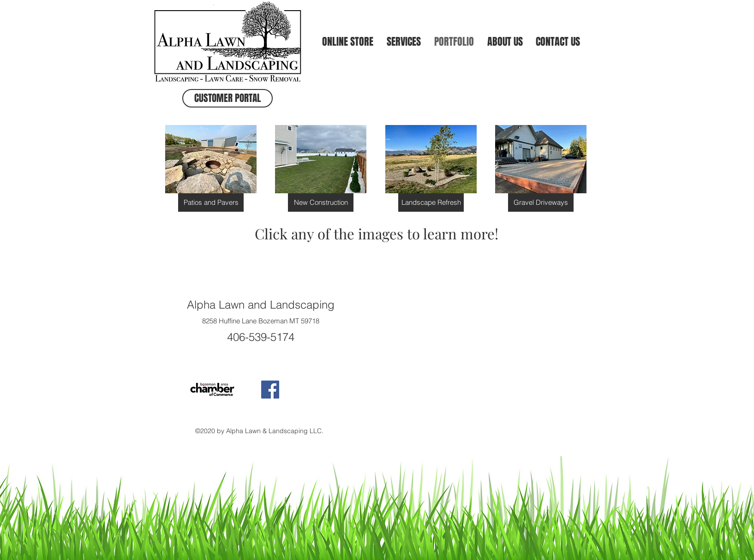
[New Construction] (321, 203)
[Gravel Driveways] (541, 203)
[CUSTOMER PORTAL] (227, 98)
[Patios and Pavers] (211, 203)
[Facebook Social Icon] (270, 390)
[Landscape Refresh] (431, 203)
